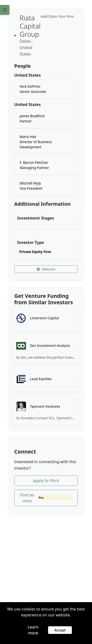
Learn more (33, 630)
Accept (60, 630)
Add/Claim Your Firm (57, 16)
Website (46, 269)
